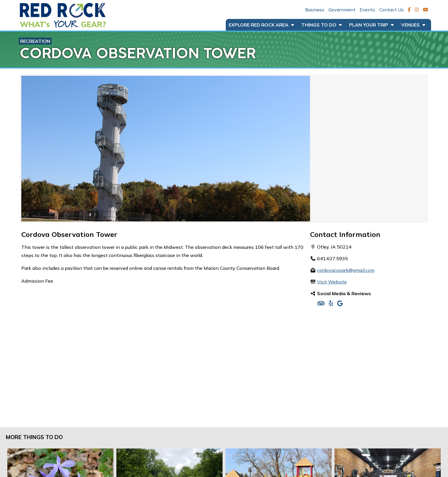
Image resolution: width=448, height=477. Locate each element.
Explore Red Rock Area (261, 25)
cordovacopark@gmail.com (346, 270)
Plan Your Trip (371, 25)
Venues (413, 25)
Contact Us (391, 10)
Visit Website (332, 282)
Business (315, 10)
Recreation (35, 41)
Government (342, 10)
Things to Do (322, 25)
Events (367, 10)
